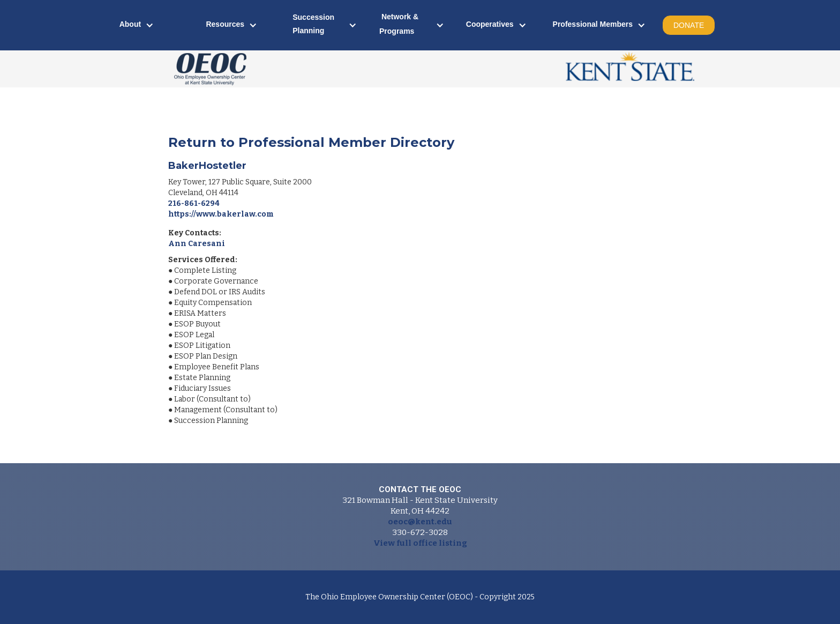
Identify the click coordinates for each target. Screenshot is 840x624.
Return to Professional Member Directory (311, 142)
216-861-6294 (194, 203)
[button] (137, 25)
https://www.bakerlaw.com (221, 214)
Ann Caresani (197, 244)
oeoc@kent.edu (420, 522)
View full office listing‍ (420, 543)
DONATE (689, 25)
